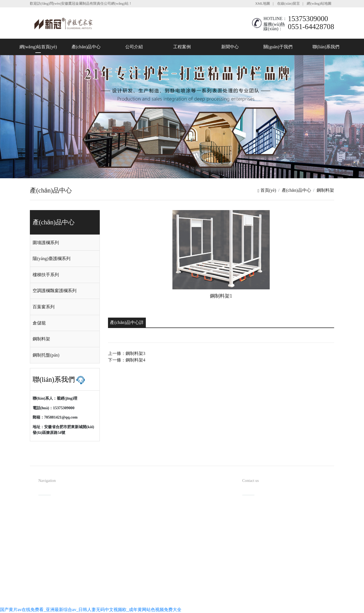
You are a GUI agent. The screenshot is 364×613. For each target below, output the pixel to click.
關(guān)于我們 (278, 47)
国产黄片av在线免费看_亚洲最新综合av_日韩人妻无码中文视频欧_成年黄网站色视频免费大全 (91, 610)
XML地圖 (263, 4)
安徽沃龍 (197, 600)
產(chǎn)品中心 (86, 47)
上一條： (127, 353)
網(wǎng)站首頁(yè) (38, 47)
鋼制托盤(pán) (46, 355)
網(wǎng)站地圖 (319, 4)
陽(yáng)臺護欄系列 (52, 259)
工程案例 (182, 47)
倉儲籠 (39, 323)
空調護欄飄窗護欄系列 (55, 291)
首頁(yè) (267, 190)
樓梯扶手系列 (46, 275)
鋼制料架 (325, 190)
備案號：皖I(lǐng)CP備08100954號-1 (211, 591)
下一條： (127, 360)
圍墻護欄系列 (46, 243)
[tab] (65, 243)
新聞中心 (230, 47)
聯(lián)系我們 (326, 47)
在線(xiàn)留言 (288, 4)
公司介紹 (134, 47)
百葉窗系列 (44, 307)
